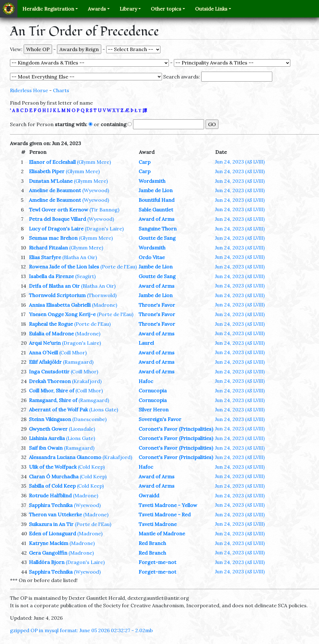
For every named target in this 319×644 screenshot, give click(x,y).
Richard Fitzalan (48, 248)
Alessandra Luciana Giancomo (65, 457)
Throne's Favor (157, 305)
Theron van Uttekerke (55, 514)
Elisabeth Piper (47, 171)
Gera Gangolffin (48, 553)
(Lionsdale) (82, 429)
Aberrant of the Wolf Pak (58, 410)
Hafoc (146, 381)
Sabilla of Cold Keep (52, 486)
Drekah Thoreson (50, 381)
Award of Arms (157, 219)
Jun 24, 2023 (240, 162)
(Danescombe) (89, 419)
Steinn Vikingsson (50, 419)
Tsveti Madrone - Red (165, 514)
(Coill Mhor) (73, 353)
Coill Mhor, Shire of (52, 391)
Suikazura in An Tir (51, 524)
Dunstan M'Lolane (51, 181)
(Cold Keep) (91, 467)
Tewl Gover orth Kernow (59, 210)
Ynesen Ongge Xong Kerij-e (62, 314)
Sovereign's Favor (160, 419)
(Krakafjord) (87, 381)
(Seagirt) (85, 276)
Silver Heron (154, 410)
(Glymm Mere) (94, 162)
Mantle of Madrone (162, 533)
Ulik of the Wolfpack (53, 467)
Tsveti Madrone (158, 524)
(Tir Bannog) (104, 210)
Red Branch (152, 543)
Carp (145, 162)
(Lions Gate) (104, 410)
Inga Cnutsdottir (49, 372)
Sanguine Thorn (158, 229)
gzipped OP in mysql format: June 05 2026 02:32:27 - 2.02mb (81, 630)
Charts (61, 90)
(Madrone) (105, 305)
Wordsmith (152, 181)
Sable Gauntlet (156, 210)
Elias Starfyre (45, 257)
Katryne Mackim (49, 543)
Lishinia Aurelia (47, 438)
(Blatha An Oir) (80, 257)
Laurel (146, 343)
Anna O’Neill (43, 353)
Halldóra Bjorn (47, 562)
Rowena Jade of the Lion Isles (64, 267)
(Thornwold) (102, 295)
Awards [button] (97, 9)
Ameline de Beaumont (55, 190)
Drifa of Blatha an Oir (54, 286)
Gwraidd (149, 495)
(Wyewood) (96, 190)
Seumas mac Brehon (53, 238)
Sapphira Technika (51, 505)
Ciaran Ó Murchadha (54, 476)
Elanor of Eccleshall (52, 162)
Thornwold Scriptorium (57, 295)
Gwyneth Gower (48, 429)
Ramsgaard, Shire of (53, 400)
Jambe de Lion (156, 190)
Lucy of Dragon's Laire (56, 229)
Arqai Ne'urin (45, 343)
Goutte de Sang (157, 238)
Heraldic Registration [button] (48, 9)
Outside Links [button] (211, 9)
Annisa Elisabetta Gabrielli (60, 305)
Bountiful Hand (157, 200)
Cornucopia (153, 391)
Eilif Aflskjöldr (45, 362)
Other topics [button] (166, 9)
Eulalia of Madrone (51, 334)
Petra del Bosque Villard (57, 219)
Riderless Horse (29, 90)
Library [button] (128, 9)
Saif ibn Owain (46, 448)
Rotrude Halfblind (50, 495)
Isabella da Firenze (51, 276)
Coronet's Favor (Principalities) (176, 429)
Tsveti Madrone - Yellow (168, 505)
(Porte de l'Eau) (119, 267)
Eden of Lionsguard (52, 533)
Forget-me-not (157, 562)
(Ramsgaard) (78, 362)
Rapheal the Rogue (51, 324)
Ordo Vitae (152, 257)
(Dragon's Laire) (104, 229)
